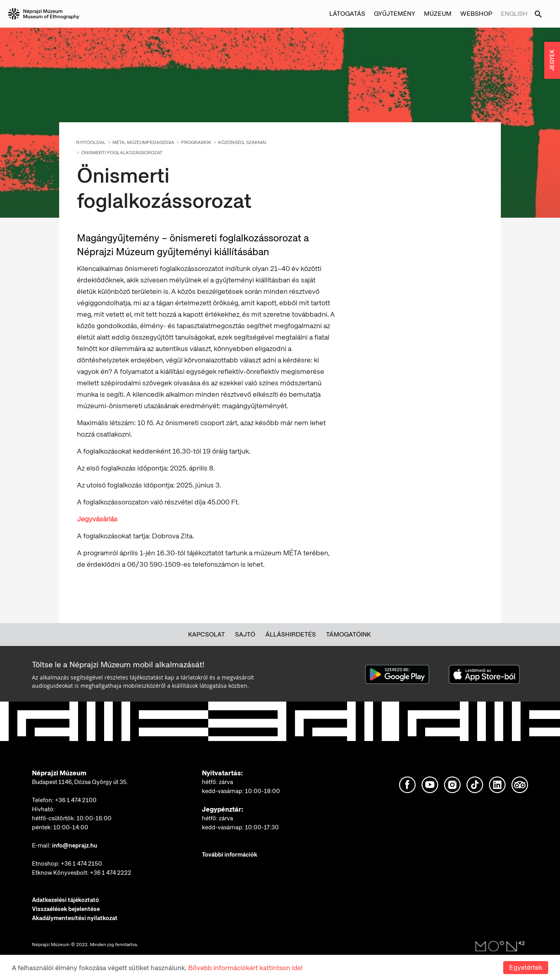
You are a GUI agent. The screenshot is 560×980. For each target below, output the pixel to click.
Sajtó (245, 634)
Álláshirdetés (291, 634)
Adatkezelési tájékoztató (65, 900)
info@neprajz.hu (75, 846)
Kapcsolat (206, 634)
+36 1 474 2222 (111, 873)
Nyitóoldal (91, 142)
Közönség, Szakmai (242, 142)
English (514, 14)
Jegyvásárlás (97, 519)
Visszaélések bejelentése (66, 909)
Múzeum (438, 14)
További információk (230, 855)
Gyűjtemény (395, 14)
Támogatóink (348, 634)
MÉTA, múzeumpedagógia (143, 142)
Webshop (476, 14)
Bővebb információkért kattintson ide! (245, 968)
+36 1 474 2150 (81, 864)
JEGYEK (552, 60)
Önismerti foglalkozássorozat (122, 153)
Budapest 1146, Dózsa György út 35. (80, 782)
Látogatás (347, 14)
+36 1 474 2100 (76, 800)
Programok (196, 142)
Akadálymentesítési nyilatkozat (75, 918)
